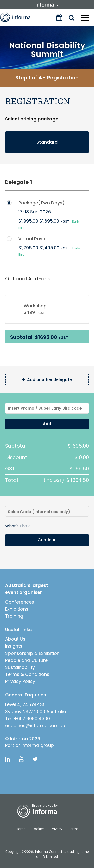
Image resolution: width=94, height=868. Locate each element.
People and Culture (26, 660)
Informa (19, 17)
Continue (47, 540)
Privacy (56, 829)
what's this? (17, 526)
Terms (73, 829)
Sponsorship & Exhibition (32, 653)
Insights (14, 646)
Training (14, 616)
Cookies (38, 829)
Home (21, 829)
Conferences (20, 602)
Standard (47, 142)
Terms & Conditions (27, 674)
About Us (15, 639)
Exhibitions (17, 609)
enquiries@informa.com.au (35, 725)
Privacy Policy (20, 681)
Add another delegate (47, 380)
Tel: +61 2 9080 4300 (27, 718)
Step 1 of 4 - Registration (47, 78)
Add (47, 424)
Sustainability (20, 667)
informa (47, 5)
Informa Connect (49, 852)
